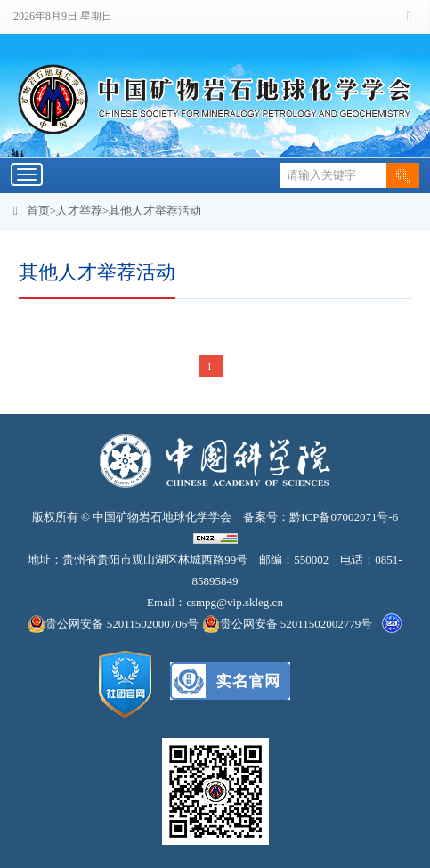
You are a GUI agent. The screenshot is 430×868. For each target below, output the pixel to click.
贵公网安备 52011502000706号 (114, 624)
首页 (38, 211)
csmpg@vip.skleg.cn (235, 602)
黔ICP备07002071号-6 (344, 517)
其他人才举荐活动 (155, 211)
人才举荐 (79, 211)
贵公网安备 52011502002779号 (288, 624)
